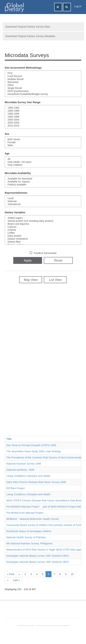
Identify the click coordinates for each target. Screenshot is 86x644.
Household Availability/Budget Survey (43, 94)
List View (55, 280)
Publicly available (43, 185)
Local (43, 198)
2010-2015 (43, 126)
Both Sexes (43, 139)
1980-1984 (43, 108)
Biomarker (43, 82)
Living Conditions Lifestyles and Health (28, 476)
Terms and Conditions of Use (53, 624)
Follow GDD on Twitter (60, 610)
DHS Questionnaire (43, 91)
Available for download (43, 179)
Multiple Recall (43, 79)
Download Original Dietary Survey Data (28, 27)
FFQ (43, 73)
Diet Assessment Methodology (23, 68)
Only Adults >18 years (43, 162)
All (43, 159)
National (43, 201)
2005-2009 (43, 123)
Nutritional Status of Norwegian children (29, 531)
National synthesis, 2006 (20, 470)
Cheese (43, 230)
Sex (7, 134)
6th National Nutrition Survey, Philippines (29, 543)
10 (73, 574)
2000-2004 (43, 120)
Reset (58, 261)
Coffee (43, 233)
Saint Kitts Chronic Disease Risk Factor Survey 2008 (36, 482)
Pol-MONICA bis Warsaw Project (25, 513)
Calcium (43, 227)
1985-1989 (43, 111)
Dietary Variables (15, 212)
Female (43, 142)
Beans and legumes (43, 224)
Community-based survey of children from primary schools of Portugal (46, 525)
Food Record (43, 76)
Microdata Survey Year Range (23, 102)
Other (43, 85)
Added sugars (43, 218)
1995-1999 (43, 117)
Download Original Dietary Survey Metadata (30, 36)
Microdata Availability (18, 173)
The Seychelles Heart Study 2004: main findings (34, 451)
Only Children (43, 165)
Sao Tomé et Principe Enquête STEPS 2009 (31, 445)
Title (9, 439)
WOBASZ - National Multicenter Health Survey (33, 519)
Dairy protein (43, 236)
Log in (78, 6)
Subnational (43, 204)
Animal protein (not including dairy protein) (43, 221)
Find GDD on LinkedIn (26, 610)
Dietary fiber (43, 242)
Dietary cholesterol (43, 239)
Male (43, 145)
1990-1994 (43, 114)
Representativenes (16, 193)
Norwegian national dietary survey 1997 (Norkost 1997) (38, 556)
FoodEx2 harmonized (45, 253)
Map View (31, 280)
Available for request (43, 182)
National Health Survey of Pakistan (26, 537)
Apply (28, 261)
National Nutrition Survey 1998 (24, 464)
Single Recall (43, 88)
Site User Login (25, 624)
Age (7, 154)
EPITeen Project (15, 488)
